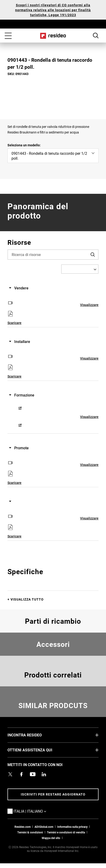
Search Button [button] (96, 36)
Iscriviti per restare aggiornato (53, 794)
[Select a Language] (80, 269)
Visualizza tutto (27, 599)
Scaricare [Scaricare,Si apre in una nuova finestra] (14, 323)
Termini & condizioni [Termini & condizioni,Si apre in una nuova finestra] (30, 832)
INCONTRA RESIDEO (32, 735)
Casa (53, 36)
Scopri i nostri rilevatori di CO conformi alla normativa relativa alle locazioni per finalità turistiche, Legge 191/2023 (53, 10)
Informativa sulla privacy (72, 827)
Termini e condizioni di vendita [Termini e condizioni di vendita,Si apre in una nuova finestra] (66, 832)
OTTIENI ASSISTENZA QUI (37, 750)
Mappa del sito (51, 838)
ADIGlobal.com (44, 827)
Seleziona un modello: (24, 145)
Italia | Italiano (37, 811)
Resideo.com (23, 827)
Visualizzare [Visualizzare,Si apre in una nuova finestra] (89, 305)
